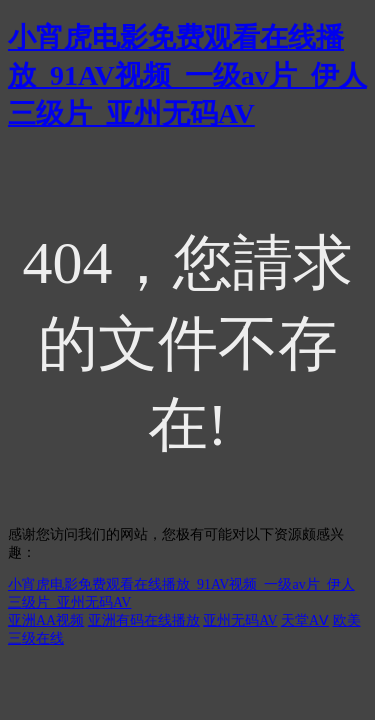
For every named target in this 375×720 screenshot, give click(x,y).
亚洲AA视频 (46, 620)
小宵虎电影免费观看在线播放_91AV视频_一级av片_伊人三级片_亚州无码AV (187, 75)
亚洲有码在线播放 (144, 620)
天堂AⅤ (305, 620)
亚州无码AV (240, 620)
